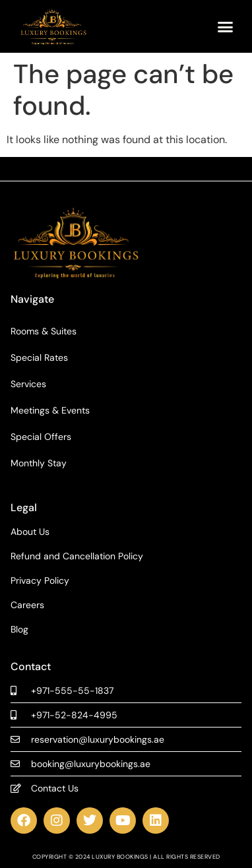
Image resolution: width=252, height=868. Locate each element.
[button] (226, 26)
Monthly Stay (39, 463)
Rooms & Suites (44, 331)
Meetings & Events (50, 410)
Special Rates (39, 357)
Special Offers (41, 437)
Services (28, 384)
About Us (30, 532)
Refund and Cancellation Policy (77, 556)
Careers (27, 605)
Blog (19, 630)
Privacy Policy (40, 581)
